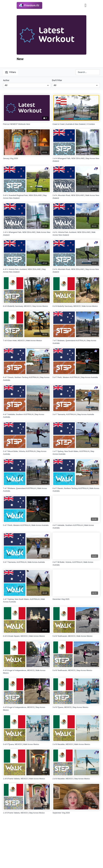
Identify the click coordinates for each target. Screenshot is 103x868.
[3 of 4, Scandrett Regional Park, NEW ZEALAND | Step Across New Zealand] (27, 197)
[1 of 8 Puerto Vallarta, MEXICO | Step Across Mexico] (27, 813)
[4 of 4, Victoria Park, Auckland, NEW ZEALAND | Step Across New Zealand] (27, 271)
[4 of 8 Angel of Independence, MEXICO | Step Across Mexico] (27, 709)
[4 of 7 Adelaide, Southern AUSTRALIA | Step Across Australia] (27, 416)
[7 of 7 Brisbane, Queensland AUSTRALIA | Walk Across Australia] (27, 490)
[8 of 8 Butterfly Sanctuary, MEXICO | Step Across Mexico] (27, 306)
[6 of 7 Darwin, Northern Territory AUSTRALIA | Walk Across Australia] (76, 490)
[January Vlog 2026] (27, 158)
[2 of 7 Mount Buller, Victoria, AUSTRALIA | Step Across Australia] (27, 453)
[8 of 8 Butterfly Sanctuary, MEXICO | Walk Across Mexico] (76, 306)
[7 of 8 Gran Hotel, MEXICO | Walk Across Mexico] (27, 341)
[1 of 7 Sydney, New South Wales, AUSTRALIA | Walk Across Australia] (27, 601)
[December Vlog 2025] (76, 599)
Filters (11, 72)
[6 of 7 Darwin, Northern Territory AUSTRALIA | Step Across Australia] (27, 379)
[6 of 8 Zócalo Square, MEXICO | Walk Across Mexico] (27, 636)
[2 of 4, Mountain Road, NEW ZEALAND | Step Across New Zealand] (76, 271)
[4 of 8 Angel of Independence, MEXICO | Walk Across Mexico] (27, 672)
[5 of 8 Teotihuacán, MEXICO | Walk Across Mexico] (76, 636)
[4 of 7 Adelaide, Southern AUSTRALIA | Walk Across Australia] (76, 527)
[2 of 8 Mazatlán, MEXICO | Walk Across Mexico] (76, 744)
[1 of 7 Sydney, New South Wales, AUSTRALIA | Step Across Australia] (76, 453)
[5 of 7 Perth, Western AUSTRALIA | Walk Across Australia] (27, 525)
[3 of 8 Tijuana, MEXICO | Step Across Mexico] (76, 707)
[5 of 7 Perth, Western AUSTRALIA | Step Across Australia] (76, 377)
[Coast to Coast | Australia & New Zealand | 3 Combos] (76, 124)
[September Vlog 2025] (76, 813)
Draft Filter (57, 80)
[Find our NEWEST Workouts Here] (27, 124)
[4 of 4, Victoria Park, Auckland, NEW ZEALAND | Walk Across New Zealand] (76, 234)
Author (6, 80)
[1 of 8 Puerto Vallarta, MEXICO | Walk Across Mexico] (27, 779)
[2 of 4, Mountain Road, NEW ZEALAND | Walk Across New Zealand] (76, 197)
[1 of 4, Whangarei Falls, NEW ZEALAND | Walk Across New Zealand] (27, 234)
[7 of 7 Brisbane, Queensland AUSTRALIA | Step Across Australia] (76, 342)
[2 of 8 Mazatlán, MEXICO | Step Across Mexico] (76, 779)
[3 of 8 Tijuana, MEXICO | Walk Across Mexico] (27, 744)
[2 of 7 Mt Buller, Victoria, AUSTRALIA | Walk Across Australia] (76, 563)
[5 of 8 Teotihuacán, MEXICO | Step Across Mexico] (76, 670)
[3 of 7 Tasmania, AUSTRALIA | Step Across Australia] (76, 414)
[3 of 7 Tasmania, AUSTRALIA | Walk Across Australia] (27, 562)
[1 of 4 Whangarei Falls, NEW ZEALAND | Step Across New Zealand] (76, 160)
